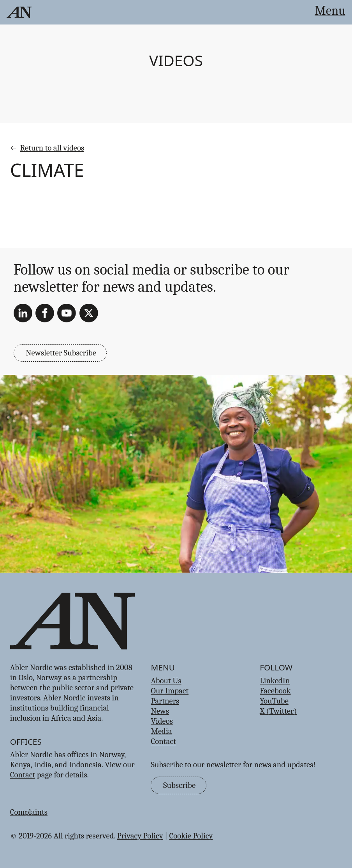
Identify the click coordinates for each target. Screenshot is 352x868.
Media (161, 731)
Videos (176, 60)
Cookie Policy (191, 836)
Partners (165, 701)
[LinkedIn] (23, 313)
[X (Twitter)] (89, 313)
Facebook (275, 691)
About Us (166, 681)
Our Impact (170, 691)
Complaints (29, 812)
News (160, 711)
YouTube (274, 701)
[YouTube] (67, 313)
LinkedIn (275, 681)
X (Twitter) (278, 711)
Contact (23, 775)
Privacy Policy (140, 836)
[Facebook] (45, 313)
